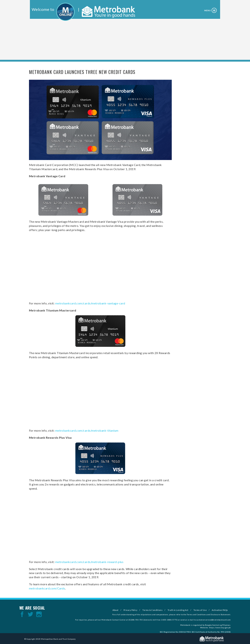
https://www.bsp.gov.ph (220, 628)
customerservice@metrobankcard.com (214, 620)
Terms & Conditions (152, 610)
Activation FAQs (220, 610)
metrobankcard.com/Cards (47, 588)
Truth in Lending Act (178, 610)
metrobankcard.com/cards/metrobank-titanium (87, 430)
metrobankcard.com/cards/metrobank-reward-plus (89, 562)
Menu (208, 10)
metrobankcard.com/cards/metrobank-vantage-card (90, 303)
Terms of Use (200, 610)
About (115, 610)
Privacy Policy (131, 610)
